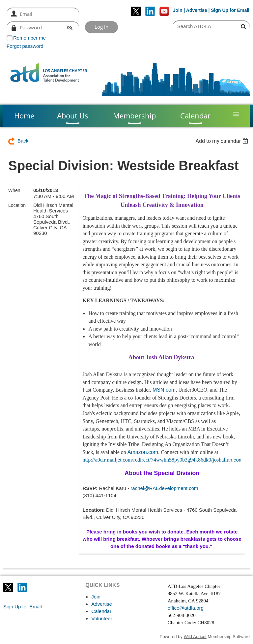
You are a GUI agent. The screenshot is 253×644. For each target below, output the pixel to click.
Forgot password (25, 46)
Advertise (197, 10)
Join (178, 10)
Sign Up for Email (23, 607)
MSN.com (164, 390)
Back (23, 141)
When (14, 190)
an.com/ (163, 460)
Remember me (29, 38)
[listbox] (223, 141)
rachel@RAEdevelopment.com (164, 488)
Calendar (101, 611)
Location (17, 205)
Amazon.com (143, 452)
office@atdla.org (186, 608)
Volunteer (102, 618)
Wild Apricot (195, 637)
